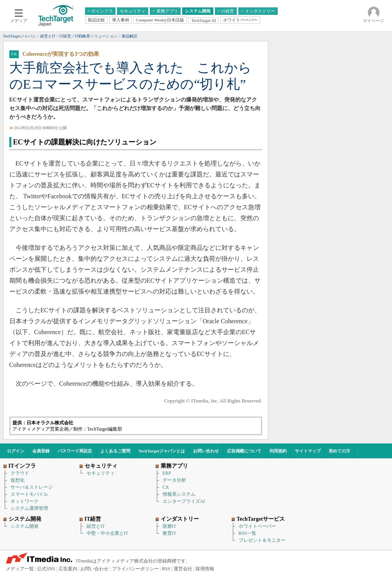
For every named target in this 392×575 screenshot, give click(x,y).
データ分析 (174, 480)
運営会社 (183, 569)
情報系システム (179, 494)
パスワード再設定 (75, 451)
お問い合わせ (206, 451)
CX (166, 487)
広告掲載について (244, 451)
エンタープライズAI (184, 501)
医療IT (169, 526)
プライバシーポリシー (135, 569)
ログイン (16, 451)
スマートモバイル (29, 494)
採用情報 (205, 569)
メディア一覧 (20, 569)
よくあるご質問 (115, 451)
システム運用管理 (29, 508)
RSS (166, 569)
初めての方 (340, 451)
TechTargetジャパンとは (162, 451)
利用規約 (278, 451)
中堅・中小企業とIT (107, 533)
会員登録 (41, 451)
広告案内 (68, 569)
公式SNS (46, 569)
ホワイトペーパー (257, 526)
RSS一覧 (247, 533)
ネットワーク (25, 501)
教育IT (169, 533)
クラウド (20, 473)
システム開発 (25, 526)
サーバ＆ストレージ (32, 487)
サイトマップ (308, 451)
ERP (167, 473)
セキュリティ (101, 473)
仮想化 (18, 480)
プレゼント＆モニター (262, 540)
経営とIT (96, 526)
